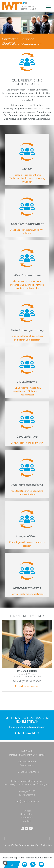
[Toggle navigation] (48, 6)
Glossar (27, 811)
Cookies (27, 821)
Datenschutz (27, 814)
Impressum (27, 818)
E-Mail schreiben (28, 686)
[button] (5, 863)
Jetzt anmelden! (28, 733)
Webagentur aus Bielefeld (39, 858)
